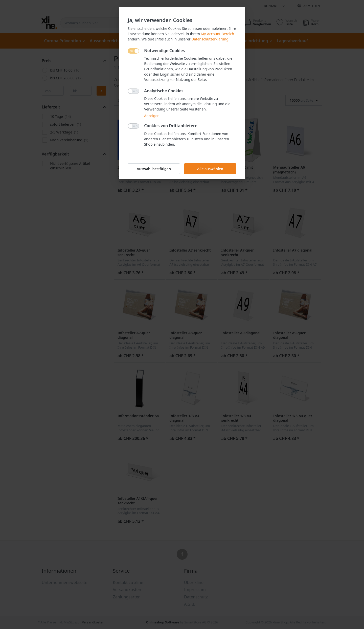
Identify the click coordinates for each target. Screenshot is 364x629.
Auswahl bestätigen (154, 169)
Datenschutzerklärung (210, 39)
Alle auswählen (210, 169)
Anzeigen (152, 116)
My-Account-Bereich (218, 34)
